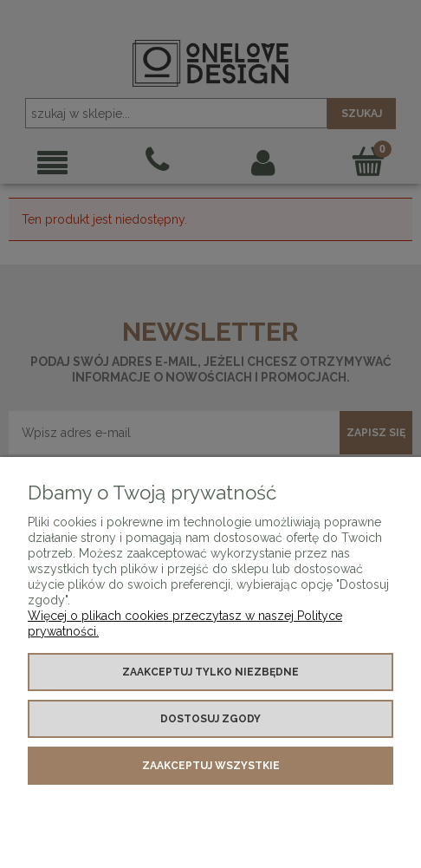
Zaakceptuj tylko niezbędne (210, 672)
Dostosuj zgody (210, 719)
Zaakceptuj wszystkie (211, 766)
